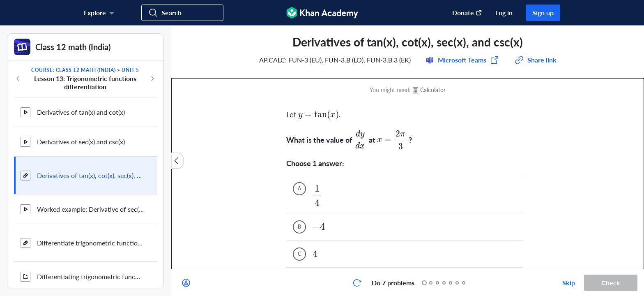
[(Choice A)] (299, 126)
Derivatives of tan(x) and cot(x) (81, 112)
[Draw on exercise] (186, 283)
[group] (408, 147)
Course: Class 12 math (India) (73, 70)
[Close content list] (177, 161)
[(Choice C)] (299, 192)
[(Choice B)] (299, 164)
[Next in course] (152, 79)
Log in (504, 13)
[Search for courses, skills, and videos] (182, 13)
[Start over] (357, 283)
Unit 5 (130, 70)
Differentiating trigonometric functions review (90, 276)
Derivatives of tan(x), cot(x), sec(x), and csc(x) (90, 175)
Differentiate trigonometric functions (90, 243)
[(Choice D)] (299, 219)
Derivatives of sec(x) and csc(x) (81, 142)
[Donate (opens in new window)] (463, 13)
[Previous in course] (18, 79)
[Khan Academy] (322, 13)
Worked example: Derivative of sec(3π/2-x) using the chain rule (90, 209)
